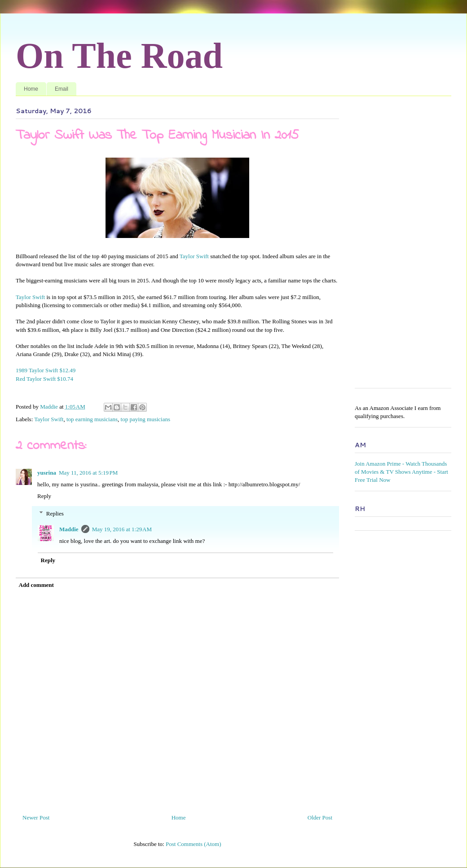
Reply (44, 496)
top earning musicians (92, 419)
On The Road (119, 56)
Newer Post (36, 817)
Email (62, 89)
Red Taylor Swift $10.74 (46, 379)
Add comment (36, 585)
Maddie (69, 529)
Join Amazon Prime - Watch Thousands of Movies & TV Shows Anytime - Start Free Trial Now (401, 472)
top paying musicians (146, 419)
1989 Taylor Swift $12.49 (46, 370)
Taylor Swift (194, 256)
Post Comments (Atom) (194, 844)
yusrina (47, 473)
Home (31, 89)
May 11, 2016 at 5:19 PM (88, 473)
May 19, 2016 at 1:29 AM (122, 529)
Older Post (320, 817)
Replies (55, 513)
